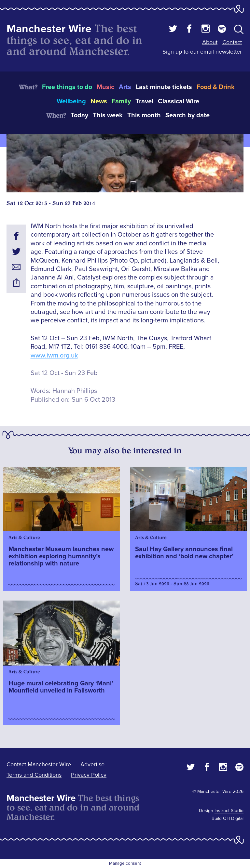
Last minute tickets (164, 87)
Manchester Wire (49, 29)
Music (105, 87)
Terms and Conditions (34, 775)
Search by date (187, 115)
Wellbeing (71, 101)
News (99, 101)
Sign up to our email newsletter (202, 52)
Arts (125, 87)
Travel (144, 101)
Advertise (92, 764)
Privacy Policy (89, 775)
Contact (232, 42)
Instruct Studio (229, 811)
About (210, 42)
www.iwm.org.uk (54, 356)
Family (121, 101)
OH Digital (233, 818)
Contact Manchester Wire (39, 764)
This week (108, 115)
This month (144, 115)
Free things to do (67, 87)
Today (79, 115)
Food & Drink (216, 87)
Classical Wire (179, 101)
